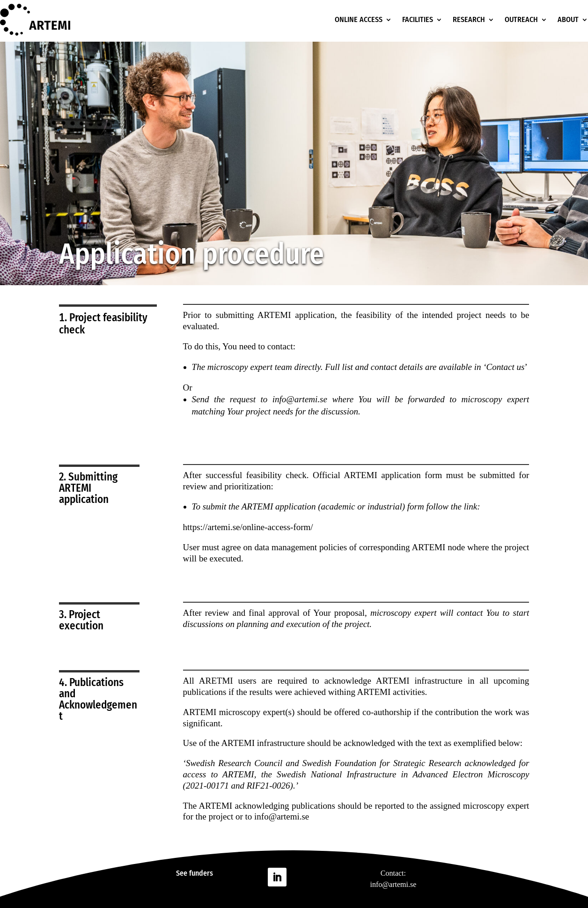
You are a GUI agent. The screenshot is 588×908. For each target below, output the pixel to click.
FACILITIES (418, 19)
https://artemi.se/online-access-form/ (248, 527)
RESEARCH (469, 19)
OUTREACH (521, 19)
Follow (305, 876)
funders (201, 873)
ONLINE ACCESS (359, 19)
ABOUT (568, 19)
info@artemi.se (282, 816)
